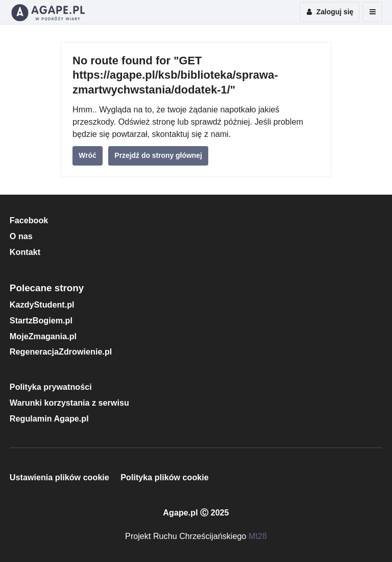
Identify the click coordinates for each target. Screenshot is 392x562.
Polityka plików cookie (165, 477)
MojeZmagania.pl (43, 336)
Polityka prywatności (51, 387)
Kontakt (25, 252)
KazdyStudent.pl (42, 305)
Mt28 (258, 536)
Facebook (29, 220)
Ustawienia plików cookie (59, 477)
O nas (21, 236)
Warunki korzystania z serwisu (69, 403)
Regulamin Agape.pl (49, 418)
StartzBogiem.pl (41, 320)
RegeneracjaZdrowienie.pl (61, 352)
